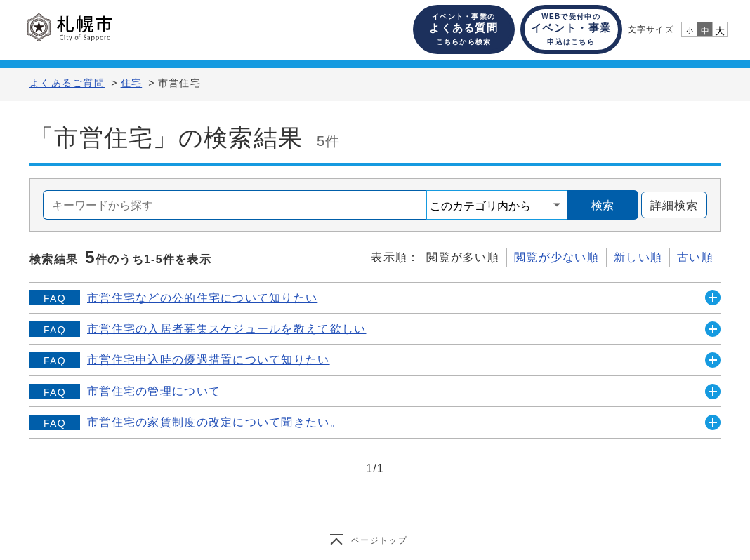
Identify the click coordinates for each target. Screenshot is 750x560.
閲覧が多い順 (463, 257)
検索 (603, 205)
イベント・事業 (571, 29)
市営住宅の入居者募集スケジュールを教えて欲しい (226, 329)
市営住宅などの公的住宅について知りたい (202, 298)
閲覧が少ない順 (557, 257)
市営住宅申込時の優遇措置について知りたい (209, 360)
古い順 (695, 257)
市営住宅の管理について (154, 391)
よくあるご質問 (67, 83)
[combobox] (235, 205)
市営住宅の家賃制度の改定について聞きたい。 (215, 422)
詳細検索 (670, 205)
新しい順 (638, 257)
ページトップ (379, 540)
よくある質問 (463, 29)
